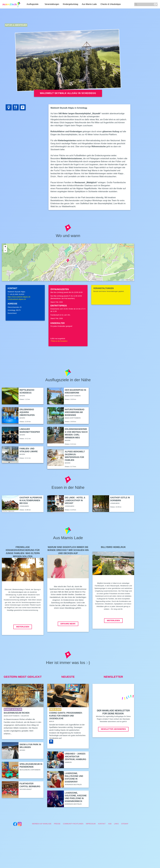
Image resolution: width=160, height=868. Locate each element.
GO (156, 4)
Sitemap (125, 824)
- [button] (5, 251)
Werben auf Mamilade (42, 824)
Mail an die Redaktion (59, 341)
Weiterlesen (23, 627)
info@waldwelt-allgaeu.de (17, 299)
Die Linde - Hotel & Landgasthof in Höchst (75, 500)
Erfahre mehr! (68, 624)
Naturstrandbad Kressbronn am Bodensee (75, 412)
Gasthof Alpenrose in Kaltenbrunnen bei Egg (31, 500)
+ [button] (5, 247)
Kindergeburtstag (70, 4)
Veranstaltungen (52, 4)
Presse (57, 824)
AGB (110, 824)
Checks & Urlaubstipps (111, 4)
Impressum (91, 824)
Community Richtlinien (73, 824)
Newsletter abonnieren (113, 729)
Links (116, 824)
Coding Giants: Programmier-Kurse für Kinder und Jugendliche (66, 716)
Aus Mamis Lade (89, 4)
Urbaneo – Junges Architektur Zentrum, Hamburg (76, 757)
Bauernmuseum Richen (17, 713)
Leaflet (122, 280)
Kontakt (102, 824)
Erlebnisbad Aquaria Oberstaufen (27, 412)
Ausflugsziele (32, 4)
